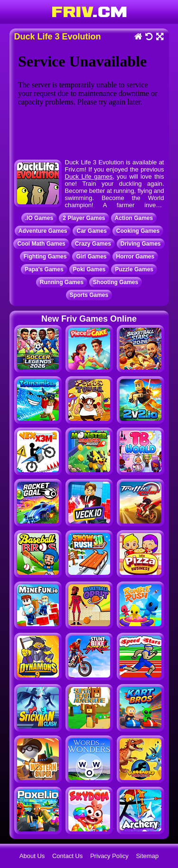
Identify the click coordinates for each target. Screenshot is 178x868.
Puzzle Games (134, 269)
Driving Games (141, 244)
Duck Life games (89, 176)
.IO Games (39, 218)
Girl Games (91, 257)
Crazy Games (93, 244)
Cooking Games (138, 231)
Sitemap (147, 856)
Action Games (134, 218)
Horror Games (136, 257)
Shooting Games (116, 282)
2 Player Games (84, 218)
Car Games (91, 231)
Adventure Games (43, 231)
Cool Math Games (41, 244)
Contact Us (67, 856)
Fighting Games (45, 257)
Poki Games (89, 269)
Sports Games (89, 295)
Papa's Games (44, 269)
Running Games (62, 282)
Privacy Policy (109, 856)
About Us (32, 856)
